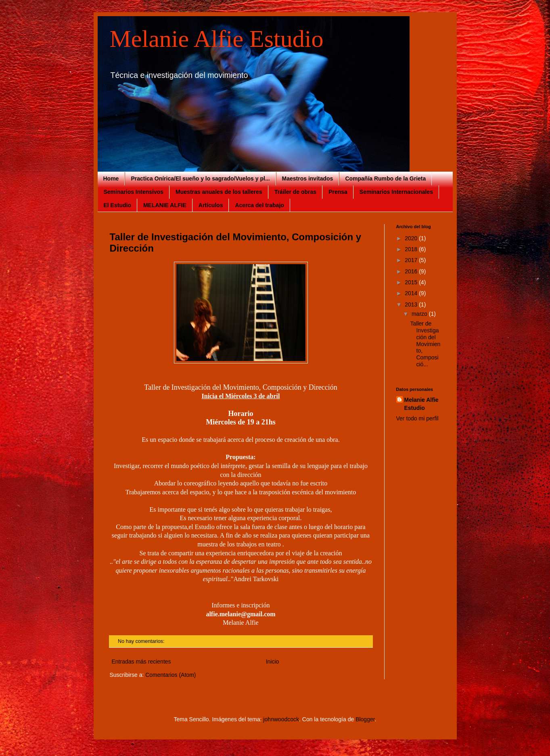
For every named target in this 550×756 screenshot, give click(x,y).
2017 (412, 260)
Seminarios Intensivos (134, 192)
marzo (420, 314)
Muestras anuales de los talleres (219, 192)
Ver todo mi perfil (417, 418)
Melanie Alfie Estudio (217, 39)
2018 (412, 249)
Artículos (211, 205)
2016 (412, 271)
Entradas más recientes (141, 661)
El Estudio (117, 205)
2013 (412, 304)
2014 (412, 293)
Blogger (365, 719)
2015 (412, 282)
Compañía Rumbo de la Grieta (385, 178)
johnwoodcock (281, 719)
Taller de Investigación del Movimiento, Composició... (425, 344)
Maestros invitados (308, 178)
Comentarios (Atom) (170, 675)
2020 (412, 238)
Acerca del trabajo (259, 205)
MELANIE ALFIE (165, 205)
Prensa (338, 192)
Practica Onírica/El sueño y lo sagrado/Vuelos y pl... (200, 178)
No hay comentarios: (142, 641)
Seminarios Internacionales (396, 192)
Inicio (273, 661)
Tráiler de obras (295, 192)
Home (111, 178)
